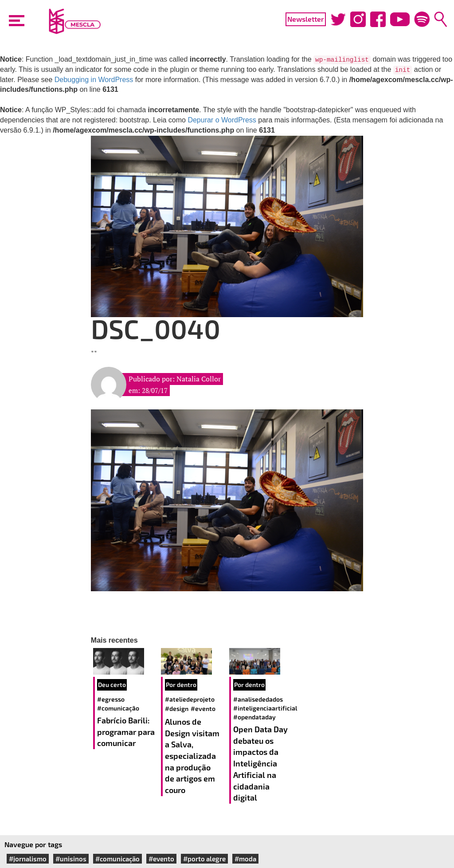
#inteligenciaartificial (265, 708)
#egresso (111, 699)
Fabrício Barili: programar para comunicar (126, 732)
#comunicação (118, 708)
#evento (203, 709)
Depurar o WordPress (222, 120)
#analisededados (258, 699)
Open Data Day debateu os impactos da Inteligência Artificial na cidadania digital (260, 763)
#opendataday (254, 717)
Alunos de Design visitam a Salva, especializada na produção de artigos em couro (192, 756)
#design (177, 709)
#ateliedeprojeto (190, 699)
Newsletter (306, 19)
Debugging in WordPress (94, 80)
